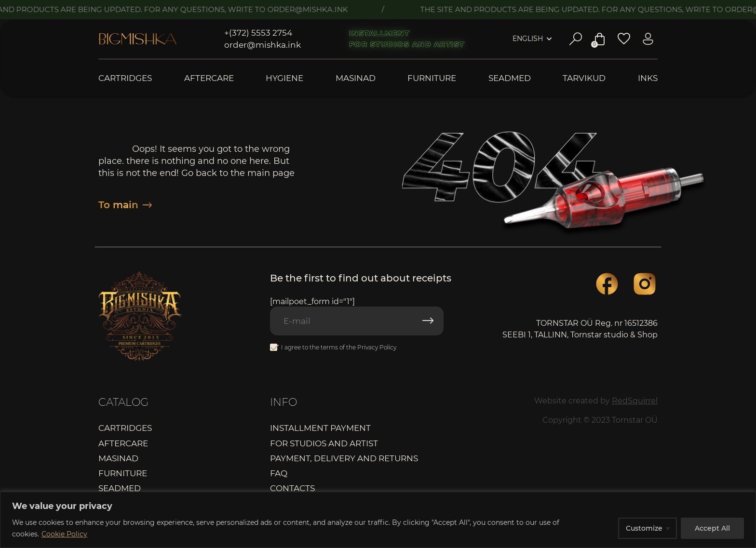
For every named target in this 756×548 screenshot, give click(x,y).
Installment (379, 33)
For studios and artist (407, 44)
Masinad (356, 78)
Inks (648, 78)
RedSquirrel (635, 401)
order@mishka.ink (263, 45)
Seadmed (510, 78)
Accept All (712, 528)
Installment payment (320, 428)
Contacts (292, 488)
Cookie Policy (64, 534)
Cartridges (125, 78)
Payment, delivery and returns (344, 458)
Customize (644, 528)
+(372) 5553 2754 (258, 33)
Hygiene (284, 78)
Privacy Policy (377, 347)
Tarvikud (584, 78)
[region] (378, 520)
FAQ (279, 473)
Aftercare (209, 78)
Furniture (432, 78)
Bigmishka (137, 39)
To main (125, 205)
